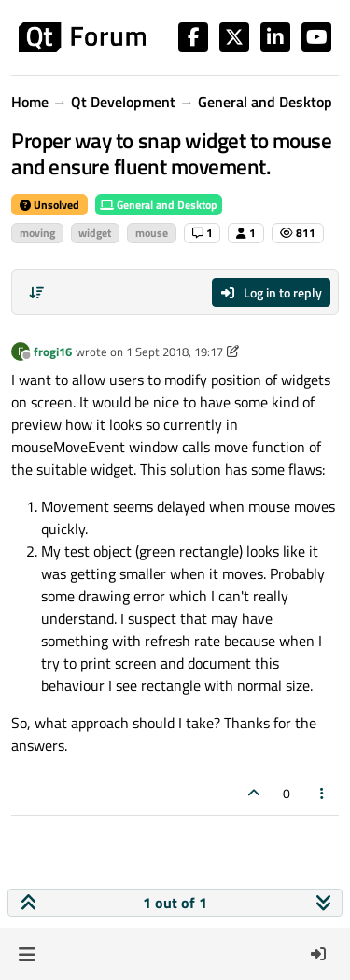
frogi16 (53, 352)
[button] (27, 954)
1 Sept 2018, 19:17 (175, 352)
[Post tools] (323, 793)
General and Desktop (159, 205)
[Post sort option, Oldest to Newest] (36, 293)
